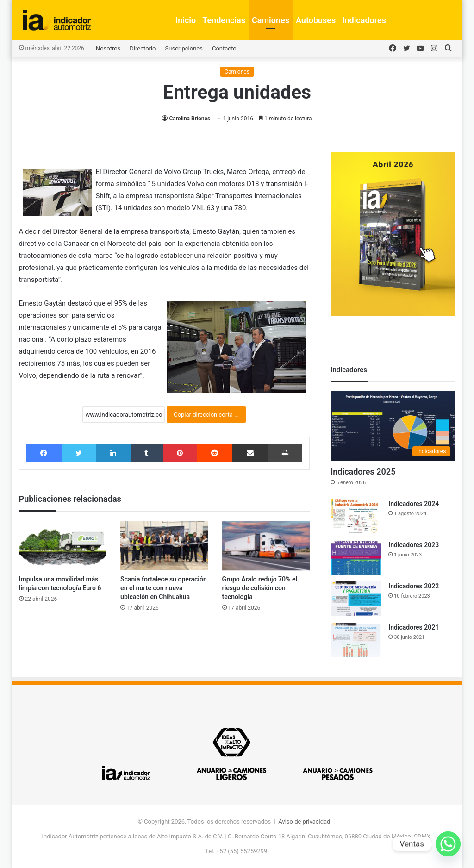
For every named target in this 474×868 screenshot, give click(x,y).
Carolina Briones (190, 119)
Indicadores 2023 (414, 545)
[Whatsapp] (448, 844)
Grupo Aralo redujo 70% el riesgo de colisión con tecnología (260, 588)
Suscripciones (184, 48)
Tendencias (224, 20)
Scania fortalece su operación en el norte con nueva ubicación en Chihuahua (164, 588)
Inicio (186, 20)
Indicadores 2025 (363, 471)
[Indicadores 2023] (356, 558)
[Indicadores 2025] (393, 426)
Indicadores (364, 20)
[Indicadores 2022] (356, 599)
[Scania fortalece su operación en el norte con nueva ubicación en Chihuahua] (164, 546)
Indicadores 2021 (414, 627)
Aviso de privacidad (304, 821)
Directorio (143, 48)
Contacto (224, 48)
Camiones (271, 20)
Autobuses (316, 20)
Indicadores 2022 (414, 586)
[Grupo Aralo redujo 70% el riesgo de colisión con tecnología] (266, 546)
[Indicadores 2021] (356, 640)
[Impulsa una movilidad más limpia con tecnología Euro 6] (63, 546)
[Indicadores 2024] (356, 516)
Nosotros (108, 48)
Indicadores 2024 (414, 504)
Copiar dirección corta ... (206, 415)
